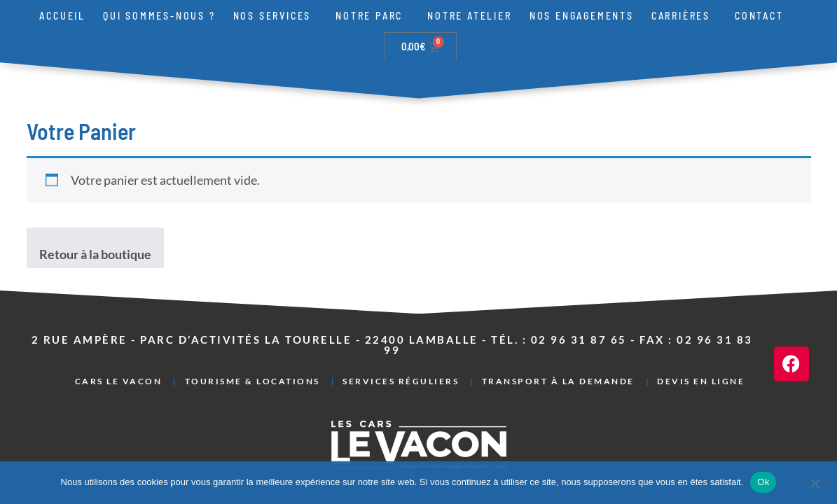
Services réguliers (401, 352)
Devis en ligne (701, 352)
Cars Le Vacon (119, 352)
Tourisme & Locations (253, 352)
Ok (763, 482)
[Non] (815, 482)
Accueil (62, 16)
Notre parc (373, 16)
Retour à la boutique (95, 225)
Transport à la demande (558, 352)
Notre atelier (469, 16)
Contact (759, 16)
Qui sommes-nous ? (159, 16)
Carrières (684, 16)
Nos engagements (582, 16)
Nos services (276, 16)
